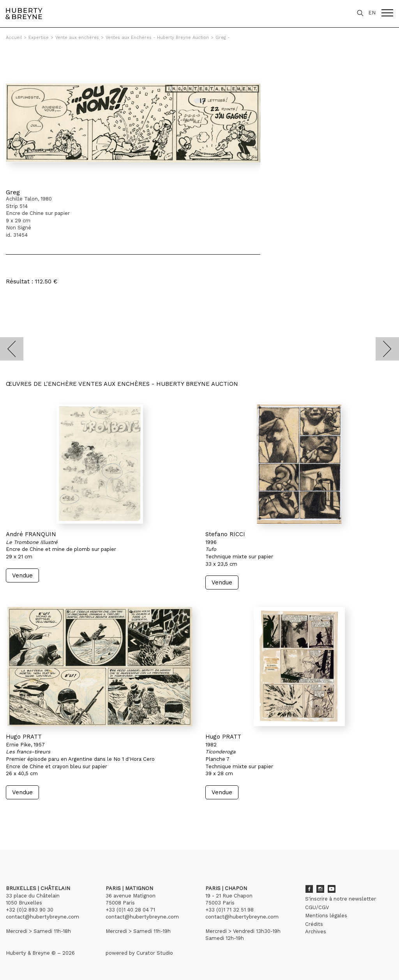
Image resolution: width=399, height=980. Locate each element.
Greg (13, 192)
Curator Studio (155, 953)
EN (372, 13)
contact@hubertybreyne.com (42, 917)
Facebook (309, 889)
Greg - (223, 38)
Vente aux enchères (77, 38)
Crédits (314, 924)
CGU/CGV (317, 907)
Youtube (332, 889)
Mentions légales (326, 916)
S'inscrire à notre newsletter (341, 899)
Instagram (320, 889)
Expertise (39, 38)
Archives (316, 932)
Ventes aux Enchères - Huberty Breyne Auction (157, 38)
